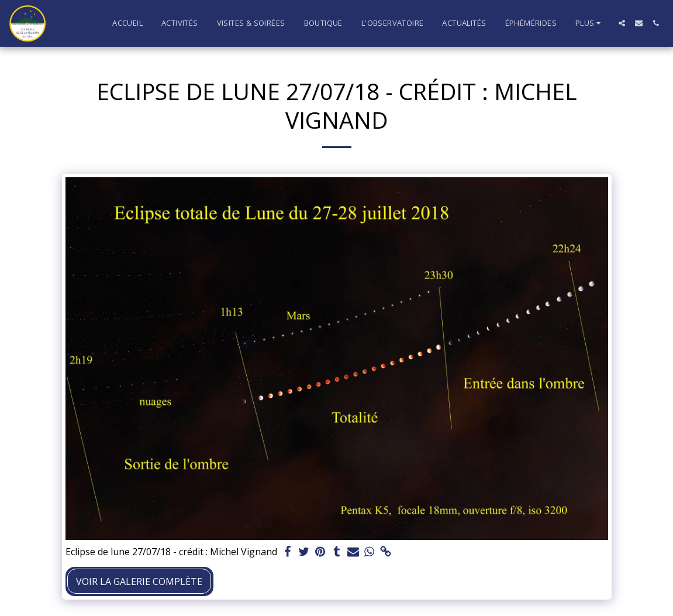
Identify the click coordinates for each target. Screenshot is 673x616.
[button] (622, 23)
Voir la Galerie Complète (139, 581)
